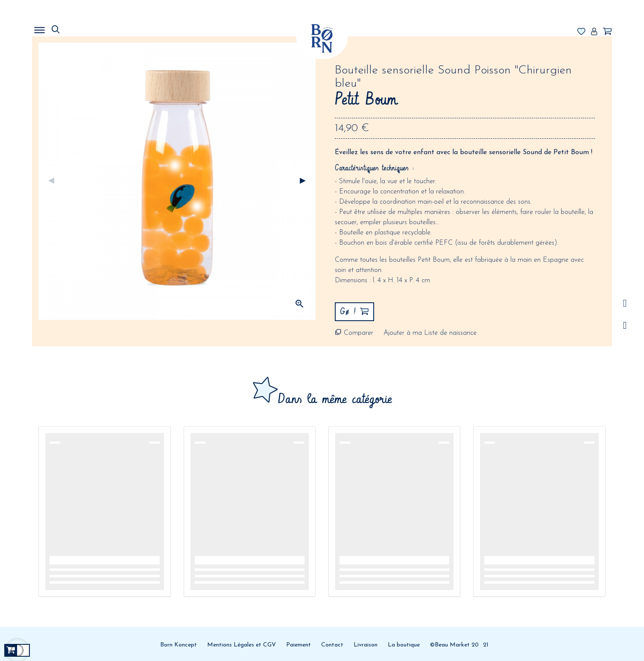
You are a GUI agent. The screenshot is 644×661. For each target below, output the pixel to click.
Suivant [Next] (303, 181)
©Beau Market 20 (454, 645)
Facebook (625, 326)
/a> (625, 303)
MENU (83, 28)
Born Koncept (179, 645)
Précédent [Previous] (51, 181)
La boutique (404, 645)
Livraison (366, 645)
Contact (332, 645)
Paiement (299, 645)
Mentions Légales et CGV (241, 645)
